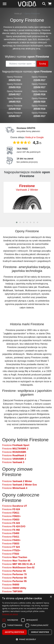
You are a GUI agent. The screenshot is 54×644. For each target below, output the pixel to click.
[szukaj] (44, 3)
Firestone (16, 445)
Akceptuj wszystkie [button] (14, 632)
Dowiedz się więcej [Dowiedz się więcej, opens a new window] (10, 614)
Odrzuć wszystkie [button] (40, 632)
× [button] (51, 597)
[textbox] (20, 64)
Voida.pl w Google (34, 137)
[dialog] (27, 619)
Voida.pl (18, 14)
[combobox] (21, 64)
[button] (17, 222)
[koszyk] (50, 3)
